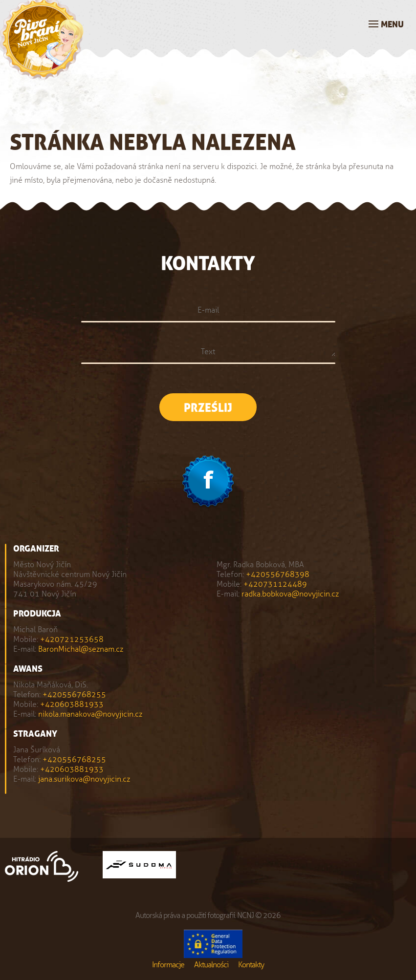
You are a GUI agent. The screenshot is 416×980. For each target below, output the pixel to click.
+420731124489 (275, 584)
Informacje (168, 965)
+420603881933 (72, 704)
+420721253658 (72, 639)
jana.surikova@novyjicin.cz (84, 779)
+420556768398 (278, 574)
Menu (392, 25)
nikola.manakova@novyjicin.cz (90, 714)
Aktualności (211, 965)
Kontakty (251, 965)
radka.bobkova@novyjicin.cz (290, 594)
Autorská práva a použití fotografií (185, 915)
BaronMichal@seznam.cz (81, 649)
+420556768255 (74, 694)
